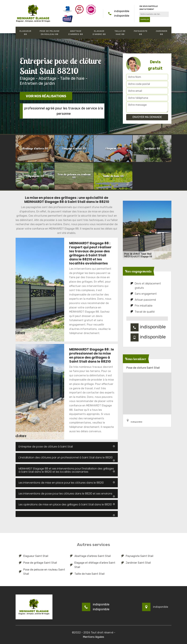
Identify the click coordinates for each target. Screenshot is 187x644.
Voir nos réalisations (46, 96)
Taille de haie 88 (120, 33)
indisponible (122, 11)
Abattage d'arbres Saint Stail (90, 556)
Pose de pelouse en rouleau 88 (50, 33)
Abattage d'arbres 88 (76, 33)
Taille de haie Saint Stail (87, 574)
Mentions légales (93, 637)
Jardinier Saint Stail (136, 563)
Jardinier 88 (162, 33)
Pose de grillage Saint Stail (38, 563)
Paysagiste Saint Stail (137, 556)
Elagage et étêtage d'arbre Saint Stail (93, 565)
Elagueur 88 (25, 33)
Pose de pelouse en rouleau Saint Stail (42, 572)
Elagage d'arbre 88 (99, 33)
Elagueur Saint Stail (34, 556)
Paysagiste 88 (141, 33)
